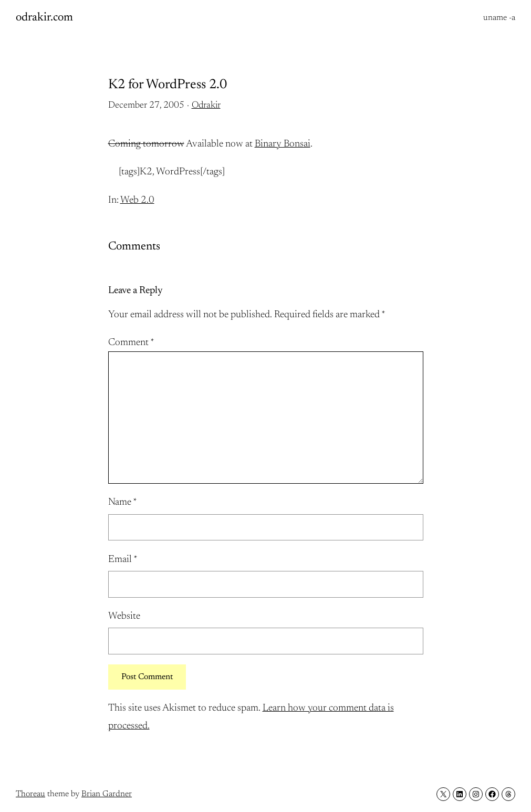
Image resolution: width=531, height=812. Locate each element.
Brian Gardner (107, 794)
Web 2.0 (137, 200)
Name (123, 502)
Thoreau (30, 794)
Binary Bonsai (283, 144)
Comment (131, 343)
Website (124, 616)
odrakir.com (44, 18)
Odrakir (206, 106)
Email (123, 560)
